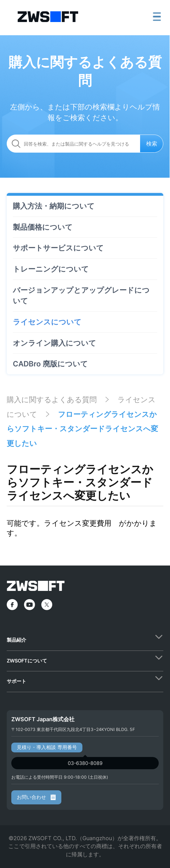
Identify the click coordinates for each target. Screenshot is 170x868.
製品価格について (43, 227)
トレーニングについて (51, 269)
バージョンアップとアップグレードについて (81, 296)
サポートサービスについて (58, 248)
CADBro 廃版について (50, 364)
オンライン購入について (54, 343)
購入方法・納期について (54, 206)
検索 (152, 144)
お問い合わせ (36, 797)
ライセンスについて (47, 322)
